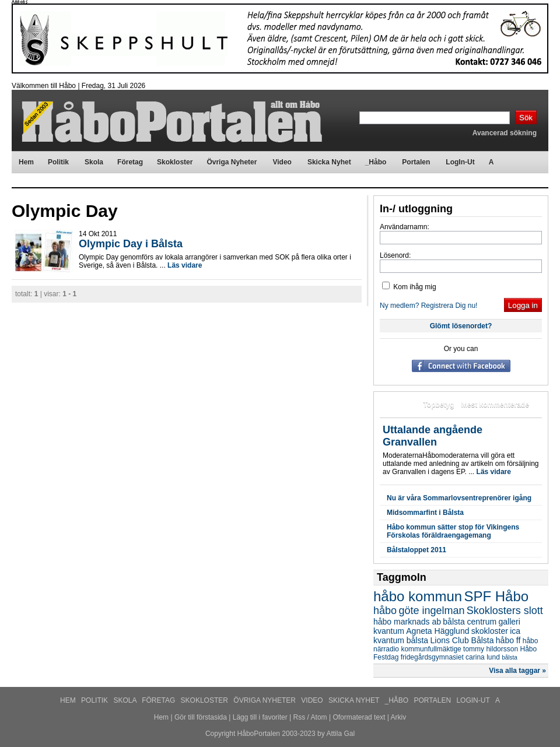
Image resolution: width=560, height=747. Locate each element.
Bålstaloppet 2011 (416, 550)
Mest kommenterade (495, 405)
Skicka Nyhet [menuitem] (329, 162)
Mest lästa (399, 405)
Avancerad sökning (505, 133)
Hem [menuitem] (26, 162)
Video (313, 700)
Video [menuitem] (282, 162)
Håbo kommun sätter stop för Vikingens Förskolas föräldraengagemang (453, 531)
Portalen (434, 700)
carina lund (483, 657)
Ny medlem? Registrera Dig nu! (428, 306)
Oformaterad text (359, 717)
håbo (385, 611)
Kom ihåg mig (409, 287)
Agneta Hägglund (437, 631)
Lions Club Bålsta (462, 640)
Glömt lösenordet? (461, 326)
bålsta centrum (470, 622)
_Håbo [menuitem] (376, 162)
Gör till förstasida (201, 717)
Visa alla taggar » (517, 671)
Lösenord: (395, 255)
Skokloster (206, 700)
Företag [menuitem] (130, 162)
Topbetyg (438, 405)
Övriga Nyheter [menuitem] (232, 162)
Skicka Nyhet (355, 700)
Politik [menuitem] (58, 162)
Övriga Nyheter (265, 700)
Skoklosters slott (505, 611)
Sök (526, 118)
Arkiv (399, 717)
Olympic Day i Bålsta (131, 244)
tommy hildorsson (491, 649)
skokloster (490, 631)
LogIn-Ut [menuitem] (460, 162)
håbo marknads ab (407, 622)
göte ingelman (431, 611)
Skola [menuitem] (94, 162)
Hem (69, 700)
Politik (95, 700)
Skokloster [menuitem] (175, 162)
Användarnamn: (405, 227)
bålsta (510, 657)
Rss (300, 717)
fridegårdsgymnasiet (432, 657)
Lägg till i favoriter (260, 717)
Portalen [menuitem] (416, 162)
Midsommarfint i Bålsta (425, 513)
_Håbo (398, 700)
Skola (126, 700)
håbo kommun (418, 596)
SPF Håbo (496, 596)
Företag (159, 700)
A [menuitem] (491, 162)
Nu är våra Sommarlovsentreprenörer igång (459, 498)
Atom (319, 717)
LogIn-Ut (474, 700)
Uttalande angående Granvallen (433, 436)
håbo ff (508, 640)
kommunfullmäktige (431, 649)
